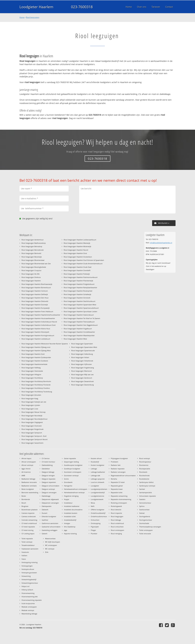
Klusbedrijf (95, 462)
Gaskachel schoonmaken (51, 527)
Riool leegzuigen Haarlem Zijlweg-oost (36, 347)
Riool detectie (116, 510)
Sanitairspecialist (146, 492)
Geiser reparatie (70, 458)
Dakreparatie (47, 506)
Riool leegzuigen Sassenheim (32, 443)
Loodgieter (95, 486)
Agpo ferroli (26, 469)
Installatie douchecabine (73, 510)
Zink (47, 552)
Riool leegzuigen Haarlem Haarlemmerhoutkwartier (41, 315)
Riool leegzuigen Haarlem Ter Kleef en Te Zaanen (82, 318)
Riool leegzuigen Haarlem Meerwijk (77, 243)
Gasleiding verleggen (50, 530)
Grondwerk (68, 482)
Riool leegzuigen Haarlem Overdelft (77, 270)
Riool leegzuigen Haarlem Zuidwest (35, 361)
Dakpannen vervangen (50, 503)
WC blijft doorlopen (53, 542)
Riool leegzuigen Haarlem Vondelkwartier (79, 332)
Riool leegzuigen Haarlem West (75, 339)
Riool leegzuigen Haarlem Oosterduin (78, 257)
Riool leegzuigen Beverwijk (32, 257)
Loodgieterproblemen (99, 489)
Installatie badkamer (72, 506)
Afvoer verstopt (27, 465)
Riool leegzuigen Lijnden (31, 405)
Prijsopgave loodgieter (119, 458)
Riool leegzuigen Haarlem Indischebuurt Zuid (39, 325)
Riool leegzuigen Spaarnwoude (83, 351)
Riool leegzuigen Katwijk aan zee (34, 402)
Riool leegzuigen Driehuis (31, 277)
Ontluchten (95, 520)
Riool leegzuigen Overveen (32, 426)
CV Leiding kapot (28, 534)
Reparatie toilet (117, 492)
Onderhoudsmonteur (99, 516)
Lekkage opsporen (98, 479)
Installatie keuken (71, 513)
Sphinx (142, 506)
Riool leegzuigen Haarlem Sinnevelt (77, 298)
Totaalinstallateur (28, 545)
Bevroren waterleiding (30, 492)
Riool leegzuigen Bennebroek (33, 250)
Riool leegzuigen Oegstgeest (32, 422)
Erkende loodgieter (49, 516)
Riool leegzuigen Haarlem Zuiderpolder (36, 357)
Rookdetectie (144, 479)
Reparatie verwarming (119, 496)
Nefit (93, 506)
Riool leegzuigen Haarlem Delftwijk (35, 294)
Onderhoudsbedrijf (98, 513)
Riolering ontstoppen (119, 503)
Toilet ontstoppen (146, 530)
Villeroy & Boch (27, 590)
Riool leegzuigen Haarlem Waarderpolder (79, 335)
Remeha (114, 479)
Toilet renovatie (145, 534)
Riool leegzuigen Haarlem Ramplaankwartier (80, 287)
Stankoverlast (144, 510)
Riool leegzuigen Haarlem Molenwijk (77, 246)
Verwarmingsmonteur (30, 583)
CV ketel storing (27, 530)
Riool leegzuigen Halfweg (31, 368)
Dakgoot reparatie (49, 479)
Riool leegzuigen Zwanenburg (82, 385)
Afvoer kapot (26, 458)
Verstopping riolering (29, 562)
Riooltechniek (144, 476)
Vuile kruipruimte (28, 603)
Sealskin (142, 499)
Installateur (68, 503)
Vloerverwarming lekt (30, 597)
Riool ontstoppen (117, 530)
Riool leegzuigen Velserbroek (82, 361)
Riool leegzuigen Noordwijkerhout (34, 419)
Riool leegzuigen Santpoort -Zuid (34, 436)
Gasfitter (45, 520)
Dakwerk (45, 510)
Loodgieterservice (97, 496)
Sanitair (142, 489)
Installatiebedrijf (70, 520)
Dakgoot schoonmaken (51, 486)
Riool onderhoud (117, 523)
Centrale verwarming (29, 520)
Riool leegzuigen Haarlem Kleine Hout (36, 329)
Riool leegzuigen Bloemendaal (33, 260)
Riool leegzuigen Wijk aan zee (82, 374)
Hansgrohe (68, 486)
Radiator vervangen (118, 472)
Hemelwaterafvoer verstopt (74, 492)
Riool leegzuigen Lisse (30, 409)
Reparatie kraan (117, 489)
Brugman (25, 506)
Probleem (114, 462)
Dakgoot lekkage (48, 472)
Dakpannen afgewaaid (50, 499)
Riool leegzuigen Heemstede (32, 371)
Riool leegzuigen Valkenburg (82, 354)
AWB (23, 476)
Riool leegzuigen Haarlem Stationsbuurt (79, 315)
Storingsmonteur (146, 520)
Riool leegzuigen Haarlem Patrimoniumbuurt (81, 277)
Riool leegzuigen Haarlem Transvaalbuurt (79, 322)
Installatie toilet (70, 516)
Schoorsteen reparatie (147, 496)
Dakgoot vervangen (49, 492)
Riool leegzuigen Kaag (30, 398)
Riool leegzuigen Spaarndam (82, 344)
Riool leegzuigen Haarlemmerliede (34, 364)
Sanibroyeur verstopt (147, 486)
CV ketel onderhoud (29, 523)
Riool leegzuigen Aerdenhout (32, 240)
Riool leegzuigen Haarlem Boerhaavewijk (37, 284)
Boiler (24, 496)
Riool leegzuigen (33, 17)
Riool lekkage (116, 520)
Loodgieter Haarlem (36, 7)
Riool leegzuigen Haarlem (31, 281)
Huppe (67, 499)
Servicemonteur (145, 503)
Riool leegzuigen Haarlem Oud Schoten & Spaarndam (84, 260)
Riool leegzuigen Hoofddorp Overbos (36, 388)
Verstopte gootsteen (29, 573)
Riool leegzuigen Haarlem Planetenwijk (78, 281)
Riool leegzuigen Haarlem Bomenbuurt (36, 287)
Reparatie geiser (117, 486)
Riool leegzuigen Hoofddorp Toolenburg (37, 392)
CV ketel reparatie (28, 527)
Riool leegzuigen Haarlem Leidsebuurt (36, 339)
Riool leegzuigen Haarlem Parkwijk (77, 274)
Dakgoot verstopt (48, 489)
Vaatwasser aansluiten (30, 549)
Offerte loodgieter (97, 510)
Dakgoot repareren (49, 482)
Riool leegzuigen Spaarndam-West (84, 347)
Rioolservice (144, 465)
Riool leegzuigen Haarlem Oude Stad (78, 267)
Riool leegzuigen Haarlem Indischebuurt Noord (39, 322)
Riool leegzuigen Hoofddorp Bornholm (36, 381)
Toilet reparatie (27, 539)
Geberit (45, 534)
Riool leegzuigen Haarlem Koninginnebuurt (38, 335)
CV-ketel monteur (48, 462)
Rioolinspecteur (145, 462)
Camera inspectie (28, 513)
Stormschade (144, 523)
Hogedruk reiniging (71, 496)
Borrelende (26, 499)
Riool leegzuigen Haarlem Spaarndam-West (80, 305)
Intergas (67, 523)
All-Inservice (26, 472)
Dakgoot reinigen (48, 476)
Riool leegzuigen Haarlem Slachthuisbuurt (79, 301)
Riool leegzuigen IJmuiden (31, 395)
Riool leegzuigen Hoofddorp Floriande (36, 385)
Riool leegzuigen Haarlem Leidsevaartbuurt (80, 240)
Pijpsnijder (95, 527)
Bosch (24, 503)
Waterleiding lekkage (29, 614)
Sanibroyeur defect (146, 482)
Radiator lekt (116, 465)
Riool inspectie (116, 513)
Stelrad (142, 513)
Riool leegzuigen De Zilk (31, 274)
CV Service (46, 458)
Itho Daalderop (70, 527)
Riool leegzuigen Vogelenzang (83, 368)
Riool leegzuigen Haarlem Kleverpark (35, 332)
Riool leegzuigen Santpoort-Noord (34, 439)
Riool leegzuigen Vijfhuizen (82, 364)
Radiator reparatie (118, 469)
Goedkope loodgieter (72, 469)
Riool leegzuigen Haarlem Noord (76, 250)
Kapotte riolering (70, 534)
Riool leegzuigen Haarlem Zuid (33, 354)
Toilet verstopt (27, 542)
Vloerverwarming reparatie (32, 600)
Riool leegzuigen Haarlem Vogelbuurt (78, 329)
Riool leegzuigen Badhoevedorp (34, 243)
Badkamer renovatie (29, 482)
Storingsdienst (145, 516)
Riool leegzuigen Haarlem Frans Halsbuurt (37, 311)
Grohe (66, 479)
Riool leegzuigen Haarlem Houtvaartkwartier (38, 318)
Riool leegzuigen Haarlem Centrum (35, 291)
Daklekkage (46, 496)
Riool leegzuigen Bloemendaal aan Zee (36, 264)
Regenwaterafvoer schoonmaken (123, 476)
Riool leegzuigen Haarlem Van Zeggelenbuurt (81, 325)
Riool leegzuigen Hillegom (31, 374)
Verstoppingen (27, 566)
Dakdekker (46, 469)
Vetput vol (25, 586)
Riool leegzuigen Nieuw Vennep (34, 412)
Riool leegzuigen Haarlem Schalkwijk (77, 294)
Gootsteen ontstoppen (73, 472)
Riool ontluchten (117, 527)
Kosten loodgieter (97, 465)
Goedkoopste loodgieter (73, 465)
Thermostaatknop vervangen (150, 527)
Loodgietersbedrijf (98, 492)
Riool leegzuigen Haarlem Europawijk (36, 308)
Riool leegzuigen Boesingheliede (34, 267)
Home (22, 17)
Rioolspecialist (145, 469)
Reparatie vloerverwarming (121, 499)
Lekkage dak (95, 476)
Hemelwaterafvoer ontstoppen (76, 489)
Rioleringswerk (116, 506)
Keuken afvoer (96, 458)
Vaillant (24, 555)
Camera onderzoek (29, 516)
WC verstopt (50, 549)
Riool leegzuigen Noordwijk (32, 416)
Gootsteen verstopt (71, 476)
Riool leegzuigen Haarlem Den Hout (35, 298)
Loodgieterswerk (97, 499)
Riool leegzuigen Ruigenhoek (32, 429)
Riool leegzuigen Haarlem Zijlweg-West (36, 351)
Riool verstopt (145, 458)
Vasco (24, 559)
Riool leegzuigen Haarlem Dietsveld (35, 301)
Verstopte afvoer (28, 569)
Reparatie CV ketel (118, 482)
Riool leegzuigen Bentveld (31, 253)
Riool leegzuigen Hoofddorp (32, 378)
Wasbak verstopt (28, 610)
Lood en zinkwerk (97, 482)
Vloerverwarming (28, 593)
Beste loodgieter (28, 489)
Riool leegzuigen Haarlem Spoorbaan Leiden (80, 311)
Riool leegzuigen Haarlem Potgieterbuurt (79, 284)
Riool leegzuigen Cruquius (31, 270)
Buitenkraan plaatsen (30, 510)
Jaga (66, 530)
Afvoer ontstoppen (29, 462)
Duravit (45, 513)
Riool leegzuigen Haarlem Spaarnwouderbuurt (81, 308)
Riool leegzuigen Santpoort (32, 433)
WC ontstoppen (51, 545)
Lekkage (94, 469)
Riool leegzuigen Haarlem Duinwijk (35, 305)
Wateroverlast (50, 539)
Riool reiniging (116, 534)
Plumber (94, 534)
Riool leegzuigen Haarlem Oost (75, 253)
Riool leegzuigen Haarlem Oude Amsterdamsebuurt (83, 264)
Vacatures (25, 552)
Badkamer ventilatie (29, 486)
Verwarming (26, 576)
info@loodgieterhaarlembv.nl (161, 243)
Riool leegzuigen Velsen (80, 357)
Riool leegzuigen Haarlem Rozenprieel (78, 291)
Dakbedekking (47, 465)
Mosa (93, 503)
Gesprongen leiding (71, 462)
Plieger (93, 530)
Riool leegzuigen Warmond (81, 371)
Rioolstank (143, 472)
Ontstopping (96, 523)
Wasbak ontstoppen (29, 607)
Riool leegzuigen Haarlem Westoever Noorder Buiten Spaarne (45, 344)
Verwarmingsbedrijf (29, 579)
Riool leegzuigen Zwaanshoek (82, 381)
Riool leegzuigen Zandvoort (82, 378)
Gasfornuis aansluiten (50, 523)
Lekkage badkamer (98, 472)
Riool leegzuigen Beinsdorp (32, 246)
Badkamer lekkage (28, 479)
